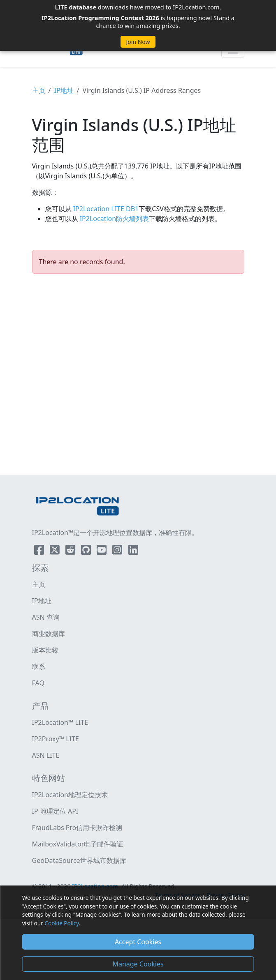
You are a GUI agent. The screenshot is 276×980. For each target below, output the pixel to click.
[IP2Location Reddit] (71, 551)
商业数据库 (49, 634)
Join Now (138, 42)
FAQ (38, 683)
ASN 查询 (46, 617)
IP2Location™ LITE (60, 722)
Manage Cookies (138, 964)
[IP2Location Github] (87, 551)
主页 (39, 90)
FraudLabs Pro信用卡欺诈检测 (77, 828)
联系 (39, 666)
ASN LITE (46, 755)
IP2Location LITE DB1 (105, 209)
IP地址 (64, 90)
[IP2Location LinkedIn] (133, 551)
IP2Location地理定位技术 (70, 795)
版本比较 (45, 650)
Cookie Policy (61, 923)
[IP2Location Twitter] (56, 551)
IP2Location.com (196, 7)
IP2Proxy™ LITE (56, 739)
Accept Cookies (138, 942)
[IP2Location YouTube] (102, 551)
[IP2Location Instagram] (118, 551)
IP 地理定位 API (55, 811)
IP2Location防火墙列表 (114, 219)
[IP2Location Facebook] (40, 551)
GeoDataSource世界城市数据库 (79, 860)
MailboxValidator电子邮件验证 (78, 844)
